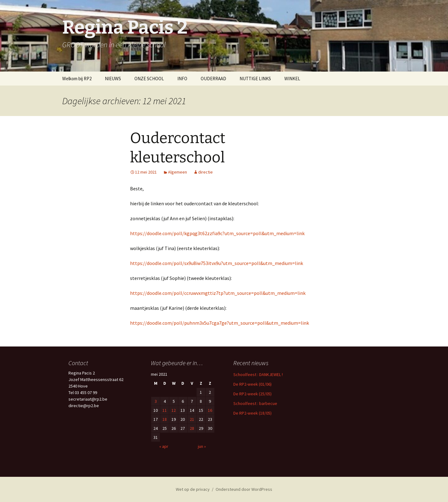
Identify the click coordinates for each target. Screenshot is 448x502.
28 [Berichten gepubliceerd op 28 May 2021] (192, 428)
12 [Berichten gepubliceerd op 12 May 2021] (174, 410)
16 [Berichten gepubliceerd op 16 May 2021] (210, 410)
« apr (164, 446)
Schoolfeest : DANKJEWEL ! (258, 374)
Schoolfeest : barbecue (255, 403)
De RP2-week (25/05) (252, 394)
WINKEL (292, 79)
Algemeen (177, 172)
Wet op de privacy (193, 489)
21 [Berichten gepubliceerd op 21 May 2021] (192, 419)
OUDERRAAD (213, 79)
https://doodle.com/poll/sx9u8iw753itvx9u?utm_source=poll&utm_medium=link (217, 263)
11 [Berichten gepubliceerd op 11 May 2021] (165, 410)
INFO (182, 79)
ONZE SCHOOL (149, 79)
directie (205, 172)
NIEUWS (113, 79)
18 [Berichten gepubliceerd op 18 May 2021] (165, 419)
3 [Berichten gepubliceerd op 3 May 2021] (156, 401)
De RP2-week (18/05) (252, 413)
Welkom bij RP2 (77, 79)
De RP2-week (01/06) (252, 384)
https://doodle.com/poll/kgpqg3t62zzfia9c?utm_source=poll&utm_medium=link (217, 233)
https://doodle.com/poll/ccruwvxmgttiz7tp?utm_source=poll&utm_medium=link (218, 293)
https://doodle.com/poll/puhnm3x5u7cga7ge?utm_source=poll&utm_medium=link (219, 323)
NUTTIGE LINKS (255, 79)
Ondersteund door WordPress (244, 489)
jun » (202, 446)
